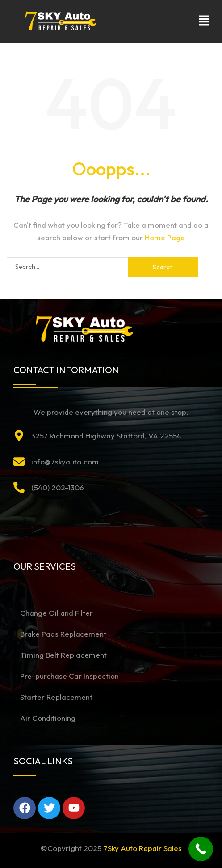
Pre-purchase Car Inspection (69, 676)
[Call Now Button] (201, 849)
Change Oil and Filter (57, 613)
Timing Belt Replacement (63, 655)
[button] (204, 21)
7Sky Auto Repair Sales (142, 848)
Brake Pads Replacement (63, 634)
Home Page (165, 237)
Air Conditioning (48, 718)
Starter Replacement (56, 697)
